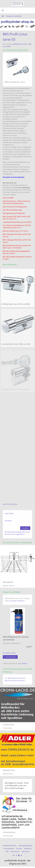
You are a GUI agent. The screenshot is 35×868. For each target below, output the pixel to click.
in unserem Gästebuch (17, 601)
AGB (7, 851)
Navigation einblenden (14, 16)
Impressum (26, 851)
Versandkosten (9, 849)
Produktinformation (10, 846)
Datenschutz (15, 851)
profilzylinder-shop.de (20, 44)
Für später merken (9, 653)
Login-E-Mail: (9, 513)
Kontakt (19, 849)
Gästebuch (28, 849)
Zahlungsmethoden (26, 846)
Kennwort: (8, 521)
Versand (24, 663)
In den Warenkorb (10, 657)
